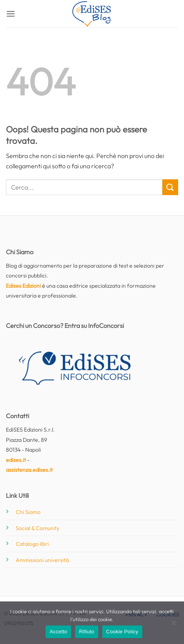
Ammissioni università (42, 560)
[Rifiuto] (173, 625)
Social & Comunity (38, 528)
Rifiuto (87, 632)
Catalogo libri (32, 544)
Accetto (58, 632)
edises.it (16, 460)
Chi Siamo (28, 512)
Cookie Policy (122, 632)
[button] (11, 14)
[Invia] (170, 187)
